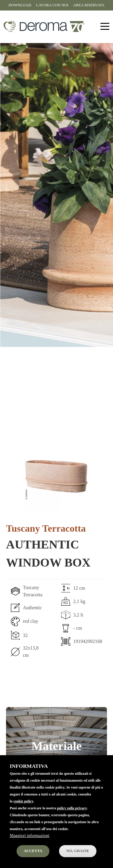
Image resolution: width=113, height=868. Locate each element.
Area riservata (89, 5)
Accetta (33, 861)
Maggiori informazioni (29, 846)
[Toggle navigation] (105, 27)
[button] (56, 476)
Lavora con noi (52, 5)
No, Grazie (78, 861)
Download (20, 5)
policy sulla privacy (72, 818)
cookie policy (24, 811)
